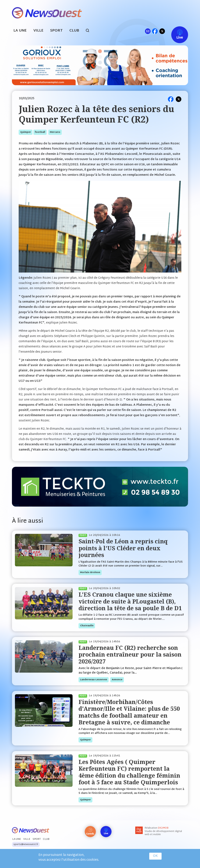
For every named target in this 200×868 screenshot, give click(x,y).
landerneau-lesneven (94, 680)
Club (74, 31)
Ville (38, 31)
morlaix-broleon (90, 573)
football (40, 132)
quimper (26, 132)
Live (176, 31)
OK (155, 856)
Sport (56, 31)
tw (162, 31)
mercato (55, 132)
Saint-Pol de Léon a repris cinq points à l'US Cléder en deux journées (123, 548)
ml (148, 31)
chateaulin (87, 626)
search (89, 31)
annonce (117, 680)
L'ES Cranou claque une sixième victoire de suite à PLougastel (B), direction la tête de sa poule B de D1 (130, 601)
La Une (20, 31)
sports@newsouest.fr (26, 844)
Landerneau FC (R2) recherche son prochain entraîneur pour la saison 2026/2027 (130, 655)
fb (155, 31)
